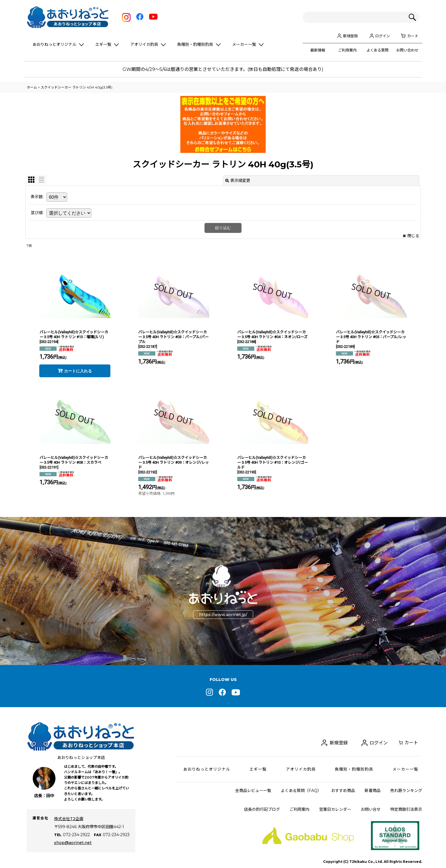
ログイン (383, 36)
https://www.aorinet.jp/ (223, 615)
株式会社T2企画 (69, 819)
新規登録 (350, 36)
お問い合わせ (407, 50)
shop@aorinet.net (73, 843)
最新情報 (318, 50)
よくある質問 (377, 50)
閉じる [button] (411, 236)
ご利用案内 (347, 50)
